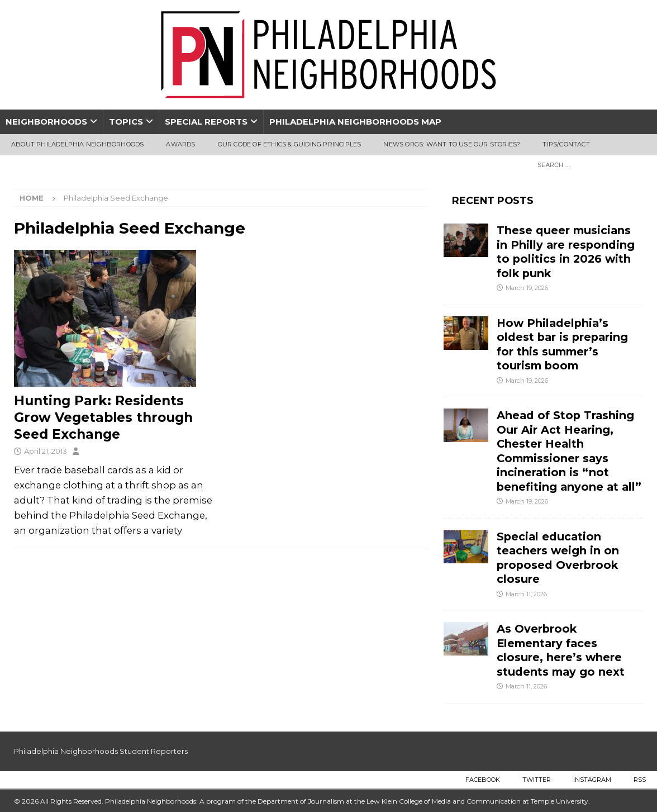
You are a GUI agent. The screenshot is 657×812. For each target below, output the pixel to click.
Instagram (592, 780)
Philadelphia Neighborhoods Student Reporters (101, 751)
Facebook (483, 780)
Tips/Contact (566, 144)
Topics (126, 122)
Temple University (560, 801)
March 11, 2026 (526, 594)
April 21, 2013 (46, 451)
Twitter (537, 780)
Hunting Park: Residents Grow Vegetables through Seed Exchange (103, 417)
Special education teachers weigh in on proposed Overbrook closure (558, 558)
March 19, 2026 (527, 288)
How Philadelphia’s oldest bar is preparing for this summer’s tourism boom (562, 344)
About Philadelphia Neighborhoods (77, 144)
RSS (640, 780)
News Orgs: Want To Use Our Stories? (452, 144)
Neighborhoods (46, 122)
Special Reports (206, 122)
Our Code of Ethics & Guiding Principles (290, 144)
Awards (180, 144)
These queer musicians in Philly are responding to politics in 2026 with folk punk (566, 251)
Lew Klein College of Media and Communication (444, 801)
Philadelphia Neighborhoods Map (355, 122)
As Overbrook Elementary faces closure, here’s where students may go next (561, 650)
